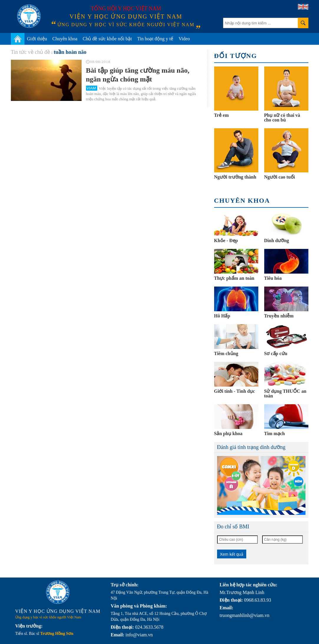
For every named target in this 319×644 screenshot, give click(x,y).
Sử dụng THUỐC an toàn (285, 393)
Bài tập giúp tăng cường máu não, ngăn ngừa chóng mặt (138, 75)
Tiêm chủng (226, 353)
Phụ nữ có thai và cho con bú (282, 118)
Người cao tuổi (280, 177)
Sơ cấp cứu (276, 353)
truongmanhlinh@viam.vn (245, 615)
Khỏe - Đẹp (226, 241)
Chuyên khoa (65, 39)
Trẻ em (222, 115)
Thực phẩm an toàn (234, 278)
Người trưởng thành (235, 177)
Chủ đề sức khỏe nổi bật (107, 39)
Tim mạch (275, 434)
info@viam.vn (139, 635)
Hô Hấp (222, 316)
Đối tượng (236, 56)
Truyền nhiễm (279, 316)
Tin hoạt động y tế (155, 39)
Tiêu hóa (273, 278)
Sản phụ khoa (228, 434)
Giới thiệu (37, 39)
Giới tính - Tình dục (235, 391)
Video (184, 39)
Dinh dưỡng (277, 241)
